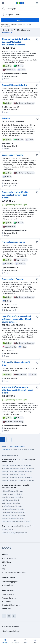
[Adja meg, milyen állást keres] (20, 9)
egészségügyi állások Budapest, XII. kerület (16, 465)
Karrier (4, 565)
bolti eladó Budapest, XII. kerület (13, 491)
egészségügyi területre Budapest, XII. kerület (17, 477)
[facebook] (4, 616)
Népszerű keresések (11, 455)
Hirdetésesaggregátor (10, 582)
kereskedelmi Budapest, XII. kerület (13, 512)
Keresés (20, 20)
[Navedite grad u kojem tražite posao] (20, 15)
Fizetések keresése (9, 598)
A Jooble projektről (9, 558)
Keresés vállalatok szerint (11, 605)
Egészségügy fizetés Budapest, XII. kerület (16, 521)
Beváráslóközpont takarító (14, 85)
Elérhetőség (6, 562)
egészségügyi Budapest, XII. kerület (14, 474)
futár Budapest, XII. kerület (11, 503)
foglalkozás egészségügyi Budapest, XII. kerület (18, 468)
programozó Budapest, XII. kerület (13, 518)
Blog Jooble (6, 601)
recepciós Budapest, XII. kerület (12, 497)
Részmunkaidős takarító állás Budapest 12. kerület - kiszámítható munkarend (16, 42)
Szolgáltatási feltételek (10, 626)
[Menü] (3, 3)
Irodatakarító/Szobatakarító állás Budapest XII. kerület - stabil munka (17, 390)
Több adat (7, 33)
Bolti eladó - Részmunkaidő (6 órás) (16, 364)
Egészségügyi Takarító (13, 155)
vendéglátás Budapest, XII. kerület (13, 515)
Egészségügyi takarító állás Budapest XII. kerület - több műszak (15, 195)
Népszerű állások (7, 530)
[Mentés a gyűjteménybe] (37, 39)
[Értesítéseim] (37, 3)
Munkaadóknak (7, 585)
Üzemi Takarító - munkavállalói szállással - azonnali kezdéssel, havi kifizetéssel (16, 319)
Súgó (4, 569)
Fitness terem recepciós (13, 242)
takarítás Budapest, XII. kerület (12, 506)
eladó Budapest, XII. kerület (11, 500)
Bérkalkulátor (7, 608)
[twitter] (9, 616)
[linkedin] (14, 616)
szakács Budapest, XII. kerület (12, 494)
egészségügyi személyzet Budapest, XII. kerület (18, 480)
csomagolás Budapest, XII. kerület (13, 509)
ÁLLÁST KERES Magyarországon (14, 572)
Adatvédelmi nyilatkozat (11, 631)
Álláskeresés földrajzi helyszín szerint (14, 533)
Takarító (6, 118)
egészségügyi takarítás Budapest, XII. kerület (17, 471)
